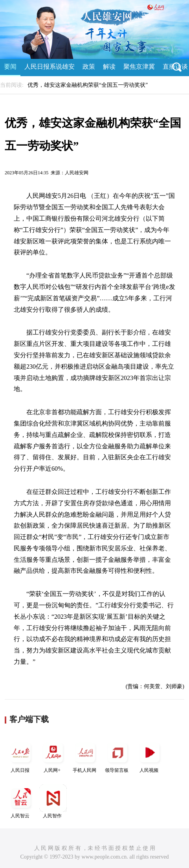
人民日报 (21, 756)
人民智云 (21, 801)
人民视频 (150, 756)
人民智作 (53, 801)
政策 (89, 67)
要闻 (10, 67)
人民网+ (53, 756)
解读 (109, 67)
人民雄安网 (77, 173)
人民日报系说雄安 (50, 67)
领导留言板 (117, 756)
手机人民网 (85, 756)
